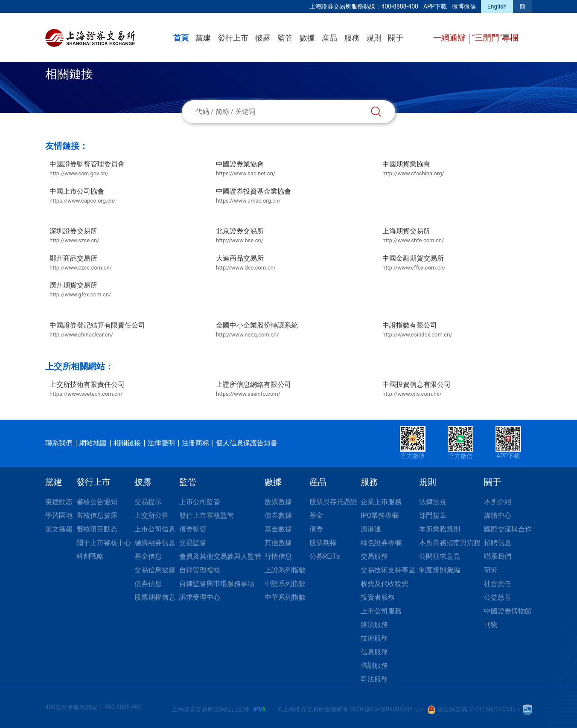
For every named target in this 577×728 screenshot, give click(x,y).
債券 (316, 529)
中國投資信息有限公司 (417, 389)
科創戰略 (90, 556)
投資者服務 (378, 597)
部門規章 (433, 515)
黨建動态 (59, 502)
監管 (285, 38)
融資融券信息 (155, 543)
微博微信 (464, 6)
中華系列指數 (285, 597)
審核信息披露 (97, 515)
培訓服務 (374, 666)
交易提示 (148, 502)
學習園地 (59, 515)
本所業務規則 (440, 529)
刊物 (491, 625)
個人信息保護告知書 (247, 443)
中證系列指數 (285, 584)
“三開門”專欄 (495, 38)
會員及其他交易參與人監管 (220, 556)
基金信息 (148, 556)
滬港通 (371, 529)
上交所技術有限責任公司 (87, 389)
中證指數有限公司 (417, 330)
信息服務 (374, 652)
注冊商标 (195, 443)
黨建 (203, 38)
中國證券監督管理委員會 (87, 169)
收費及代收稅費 (385, 584)
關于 (396, 38)
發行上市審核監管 (207, 515)
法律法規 (433, 502)
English (497, 6)
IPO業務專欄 (380, 515)
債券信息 (148, 584)
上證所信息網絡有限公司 (254, 389)
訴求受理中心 (200, 597)
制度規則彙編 (440, 570)
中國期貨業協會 (413, 169)
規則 (374, 38)
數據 (307, 38)
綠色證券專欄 (381, 543)
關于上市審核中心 (104, 543)
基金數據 (278, 529)
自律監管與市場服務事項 (217, 584)
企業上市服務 (381, 502)
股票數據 (278, 502)
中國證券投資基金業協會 (254, 196)
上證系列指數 (285, 570)
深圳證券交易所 (74, 236)
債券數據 (278, 515)
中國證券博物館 (508, 611)
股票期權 (323, 543)
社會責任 (498, 584)
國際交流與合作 (508, 529)
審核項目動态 (97, 529)
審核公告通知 (97, 502)
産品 (329, 38)
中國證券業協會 (246, 169)
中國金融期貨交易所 (414, 263)
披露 (263, 38)
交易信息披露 (155, 570)
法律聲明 (161, 443)
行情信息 (278, 556)
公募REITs (325, 556)
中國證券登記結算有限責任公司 (97, 330)
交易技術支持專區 (388, 570)
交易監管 (193, 543)
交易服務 (374, 556)
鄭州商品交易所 (81, 263)
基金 (316, 515)
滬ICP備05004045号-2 (394, 709)
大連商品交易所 (246, 263)
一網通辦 (450, 38)
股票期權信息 (155, 597)
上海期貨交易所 (413, 236)
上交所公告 (152, 515)
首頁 (181, 38)
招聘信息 (498, 543)
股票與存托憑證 (333, 502)
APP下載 (435, 6)
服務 (352, 38)
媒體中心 (498, 515)
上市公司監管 (200, 502)
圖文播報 (59, 529)
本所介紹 (498, 502)
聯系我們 (59, 443)
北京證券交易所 (240, 236)
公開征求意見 (440, 556)
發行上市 (233, 38)
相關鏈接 (127, 443)
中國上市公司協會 (83, 196)
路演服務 (374, 625)
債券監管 (193, 529)
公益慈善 (498, 597)
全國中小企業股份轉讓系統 (257, 330)
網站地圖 (93, 443)
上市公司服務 (381, 611)
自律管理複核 (200, 570)
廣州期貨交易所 (80, 290)
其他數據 (278, 543)
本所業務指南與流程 (450, 543)
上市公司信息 (155, 529)
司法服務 (374, 679)
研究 (491, 570)
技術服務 (374, 638)
